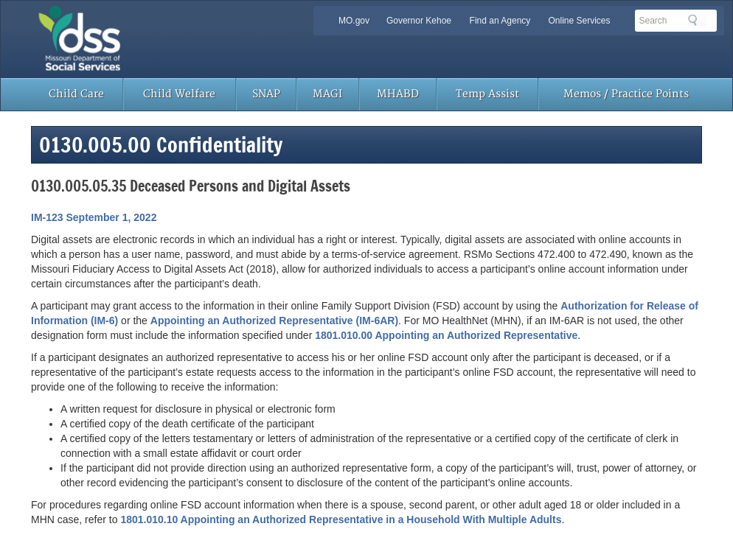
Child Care (76, 94)
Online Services (579, 21)
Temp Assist (487, 94)
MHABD (398, 94)
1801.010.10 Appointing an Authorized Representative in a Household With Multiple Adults (341, 519)
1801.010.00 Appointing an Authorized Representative (446, 335)
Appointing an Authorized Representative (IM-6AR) (274, 321)
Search (697, 20)
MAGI (327, 94)
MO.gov (354, 21)
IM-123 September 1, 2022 (94, 217)
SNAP (266, 94)
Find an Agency (500, 21)
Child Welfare (179, 94)
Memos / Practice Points (626, 94)
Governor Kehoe (419, 21)
